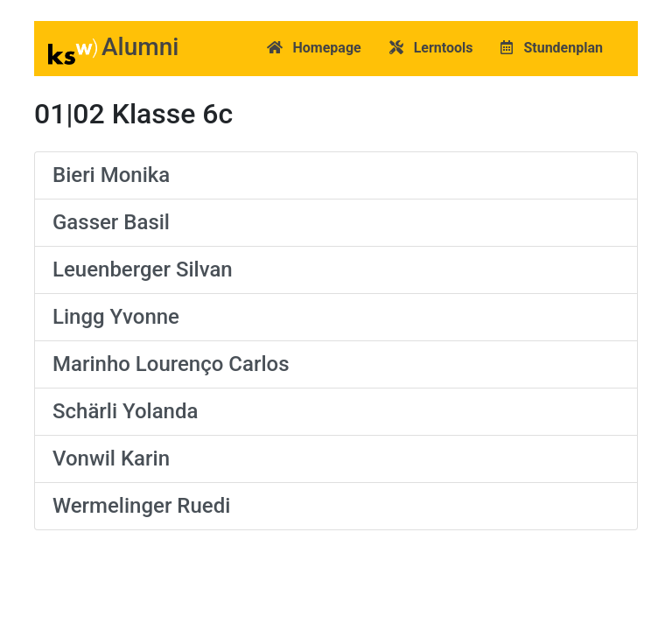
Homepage (314, 48)
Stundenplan (552, 48)
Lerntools (431, 48)
